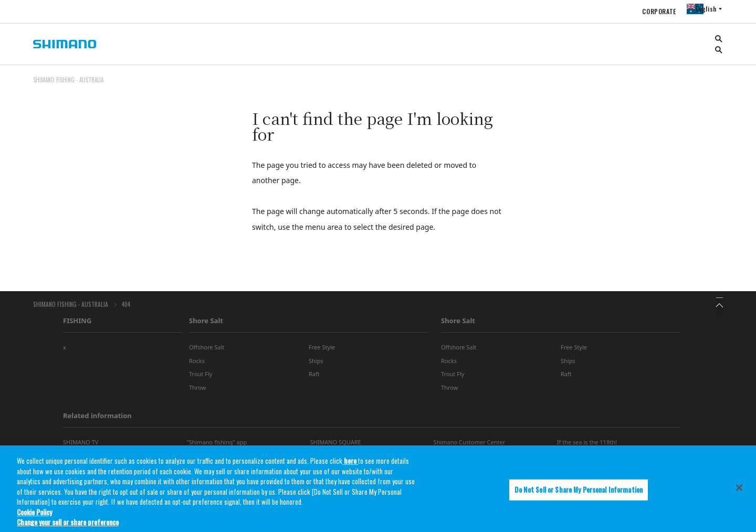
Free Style (322, 350)
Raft (314, 377)
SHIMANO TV (81, 445)
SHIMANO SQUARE (335, 445)
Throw (197, 390)
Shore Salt (206, 324)
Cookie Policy (34, 515)
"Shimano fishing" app (217, 445)
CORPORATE (649, 11)
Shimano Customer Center (470, 445)
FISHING (77, 324)
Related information (97, 419)
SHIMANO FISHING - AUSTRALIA (68, 306)
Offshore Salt (207, 350)
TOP (716, 86)
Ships (316, 364)
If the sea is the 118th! (587, 445)
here (350, 464)
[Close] (739, 491)
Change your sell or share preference (68, 525)
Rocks (197, 364)
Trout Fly (201, 377)
